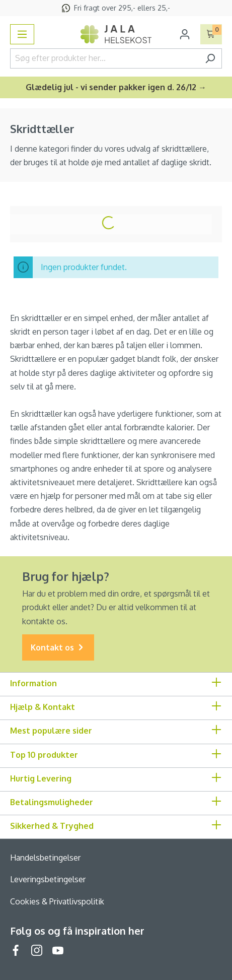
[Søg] (210, 58)
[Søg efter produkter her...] (104, 58)
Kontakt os (58, 648)
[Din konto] (185, 34)
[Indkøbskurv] (211, 34)
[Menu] (22, 34)
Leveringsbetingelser (48, 879)
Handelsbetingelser (45, 858)
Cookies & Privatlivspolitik (57, 901)
